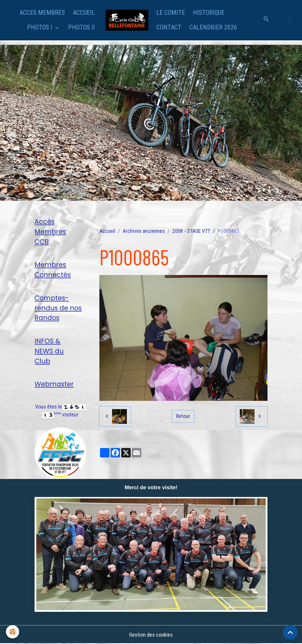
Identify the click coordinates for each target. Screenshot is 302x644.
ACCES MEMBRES (42, 13)
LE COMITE (171, 13)
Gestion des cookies (151, 635)
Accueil (107, 231)
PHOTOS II (82, 27)
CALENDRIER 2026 (213, 27)
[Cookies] (13, 632)
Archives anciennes (144, 231)
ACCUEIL (84, 13)
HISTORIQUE (209, 13)
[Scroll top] (290, 632)
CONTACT (169, 27)
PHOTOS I (40, 27)
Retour (183, 416)
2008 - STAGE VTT (191, 231)
